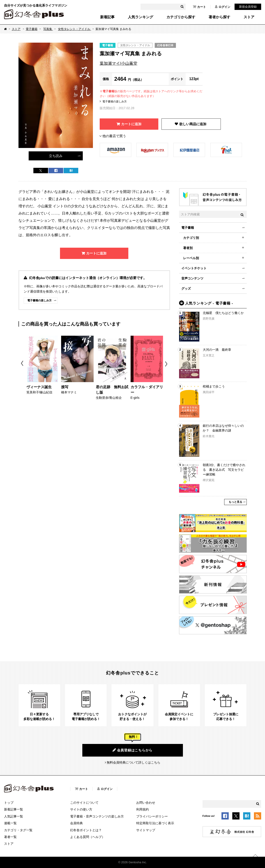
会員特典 (76, 823)
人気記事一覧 (14, 816)
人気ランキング (141, 17)
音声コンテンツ (192, 278)
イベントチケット (194, 268)
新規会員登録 (248, 7)
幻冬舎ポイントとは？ (86, 830)
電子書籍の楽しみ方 (115, 102)
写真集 (48, 29)
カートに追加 (131, 124)
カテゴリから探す (181, 17)
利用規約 (143, 809)
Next (167, 364)
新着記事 (107, 17)
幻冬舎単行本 (165, 45)
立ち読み (56, 156)
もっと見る (235, 502)
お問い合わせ (146, 803)
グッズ (186, 289)
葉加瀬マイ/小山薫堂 (119, 63)
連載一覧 (10, 823)
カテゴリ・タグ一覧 (18, 830)
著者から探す (219, 17)
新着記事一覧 (14, 809)
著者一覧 (10, 837)
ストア (249, 17)
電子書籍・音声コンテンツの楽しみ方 (97, 816)
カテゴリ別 (191, 238)
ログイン (223, 7)
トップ (9, 803)
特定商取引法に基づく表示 (155, 823)
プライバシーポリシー (152, 816)
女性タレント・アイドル (75, 29)
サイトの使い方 (81, 809)
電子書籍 (32, 29)
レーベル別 (191, 258)
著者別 (188, 248)
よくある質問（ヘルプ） (88, 837)
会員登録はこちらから (132, 750)
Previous (22, 364)
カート (199, 7)
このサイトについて (84, 803)
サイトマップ (146, 830)
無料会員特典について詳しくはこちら (134, 762)
